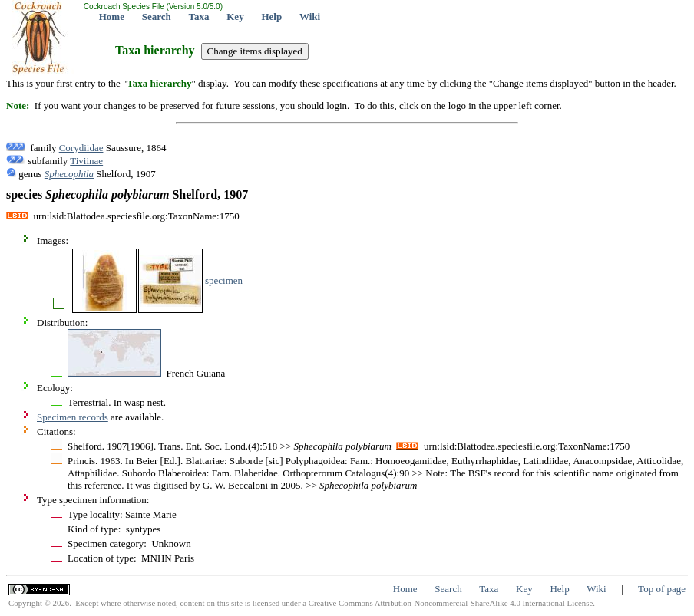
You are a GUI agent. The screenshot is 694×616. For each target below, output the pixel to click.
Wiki (310, 16)
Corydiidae (81, 148)
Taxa (199, 16)
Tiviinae (86, 161)
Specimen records (73, 417)
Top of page (662, 589)
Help (271, 16)
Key (235, 16)
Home (112, 16)
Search (157, 16)
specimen (224, 280)
